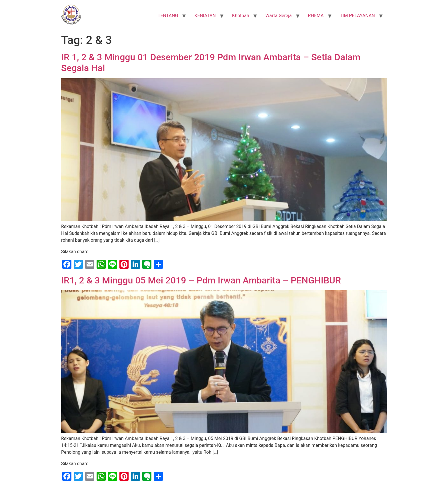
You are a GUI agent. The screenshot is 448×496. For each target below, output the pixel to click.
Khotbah (241, 16)
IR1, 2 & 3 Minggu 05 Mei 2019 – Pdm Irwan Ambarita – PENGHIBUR (201, 280)
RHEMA (316, 16)
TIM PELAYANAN (357, 16)
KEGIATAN (205, 16)
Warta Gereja (279, 16)
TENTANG (168, 16)
